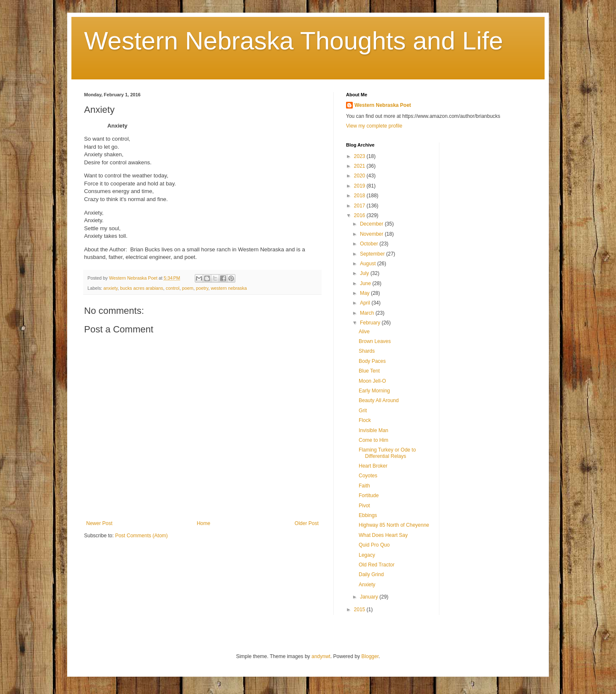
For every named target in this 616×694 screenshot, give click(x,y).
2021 (360, 166)
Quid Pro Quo (374, 545)
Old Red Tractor (377, 565)
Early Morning (374, 391)
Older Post (307, 523)
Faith (364, 486)
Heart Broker (373, 466)
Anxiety (367, 585)
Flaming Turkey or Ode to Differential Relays (387, 453)
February (371, 323)
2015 (360, 610)
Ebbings (368, 515)
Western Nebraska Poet (383, 105)
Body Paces (372, 361)
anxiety (110, 288)
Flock (365, 420)
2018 (360, 196)
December (372, 224)
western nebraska (229, 288)
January (370, 597)
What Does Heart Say (383, 535)
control (172, 288)
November (372, 234)
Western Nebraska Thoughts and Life (294, 41)
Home (204, 523)
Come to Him (373, 440)
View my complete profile (374, 126)
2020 (360, 176)
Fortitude (369, 495)
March (368, 313)
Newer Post (99, 523)
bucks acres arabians (142, 288)
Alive (364, 332)
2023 (360, 156)
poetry (202, 288)
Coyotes (368, 476)
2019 (360, 186)
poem (188, 288)
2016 (360, 215)
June (366, 283)
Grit (363, 411)
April (366, 303)
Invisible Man (373, 430)
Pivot (364, 506)
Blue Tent (369, 371)
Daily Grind (371, 574)
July (365, 273)
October (370, 244)
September (373, 254)
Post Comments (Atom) (141, 536)
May (365, 293)
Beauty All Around (379, 400)
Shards (367, 351)
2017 (360, 206)
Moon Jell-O (372, 381)
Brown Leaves (375, 341)
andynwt (321, 656)
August (369, 264)
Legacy (367, 555)
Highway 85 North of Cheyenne (394, 525)
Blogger (370, 656)
